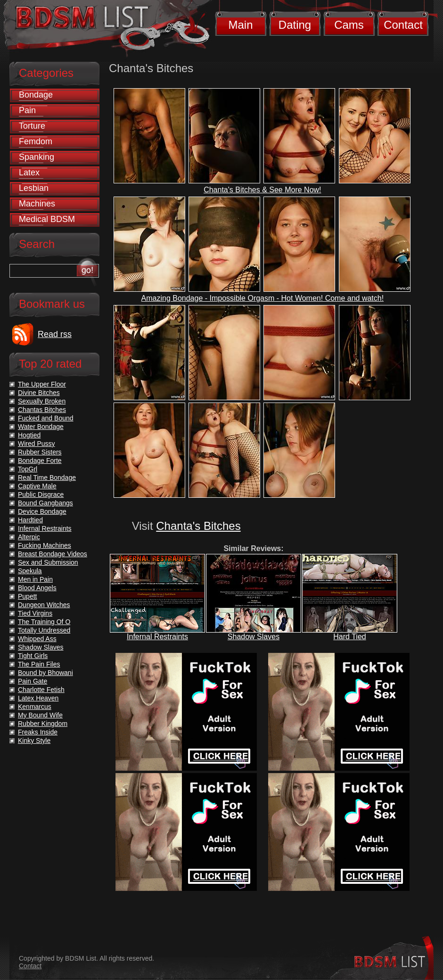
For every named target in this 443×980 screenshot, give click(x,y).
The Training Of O (44, 622)
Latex (29, 173)
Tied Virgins (35, 613)
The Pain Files (39, 664)
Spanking (37, 157)
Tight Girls (33, 656)
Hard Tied (349, 637)
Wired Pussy (37, 444)
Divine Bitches (39, 393)
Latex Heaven (38, 698)
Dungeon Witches (44, 605)
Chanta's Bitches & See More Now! (262, 190)
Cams (349, 25)
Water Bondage (41, 427)
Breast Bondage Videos (53, 554)
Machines (37, 204)
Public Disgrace (41, 494)
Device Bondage (42, 511)
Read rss (55, 334)
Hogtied (29, 435)
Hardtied (30, 520)
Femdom (36, 141)
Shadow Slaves (254, 637)
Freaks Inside (38, 732)
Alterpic (29, 537)
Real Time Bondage (47, 478)
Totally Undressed (44, 630)
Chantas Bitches (42, 410)
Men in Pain (35, 579)
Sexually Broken (42, 401)
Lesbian (34, 188)
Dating (295, 25)
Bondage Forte (40, 461)
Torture (32, 126)
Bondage (36, 95)
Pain (27, 110)
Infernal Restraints (157, 637)
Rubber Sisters (40, 452)
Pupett (27, 596)
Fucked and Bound (46, 418)
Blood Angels (37, 588)
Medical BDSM (47, 219)
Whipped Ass (37, 639)
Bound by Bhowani (45, 673)
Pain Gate (33, 681)
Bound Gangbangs (45, 503)
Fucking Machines (45, 545)
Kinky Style (34, 741)
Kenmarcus (35, 707)
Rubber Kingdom (43, 724)
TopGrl (28, 469)
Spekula (30, 571)
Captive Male (37, 486)
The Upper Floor (42, 384)
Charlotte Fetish (41, 690)
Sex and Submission (48, 562)
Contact (403, 25)
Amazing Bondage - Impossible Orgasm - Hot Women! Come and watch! (263, 298)
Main (240, 25)
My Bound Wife (40, 715)
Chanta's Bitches (198, 526)
